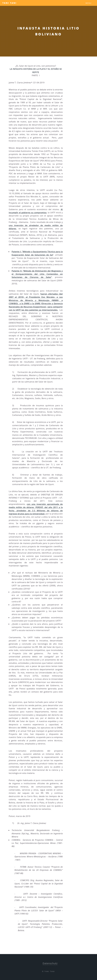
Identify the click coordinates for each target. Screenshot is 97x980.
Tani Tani (10, 3)
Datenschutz (50, 963)
